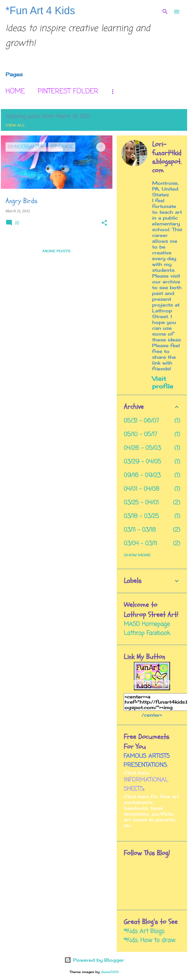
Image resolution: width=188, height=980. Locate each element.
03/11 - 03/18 (140, 530)
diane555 (110, 972)
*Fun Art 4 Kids (40, 11)
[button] (104, 223)
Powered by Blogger (94, 960)
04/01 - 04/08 (142, 489)
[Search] (165, 12)
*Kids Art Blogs (144, 931)
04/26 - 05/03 (142, 448)
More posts (57, 251)
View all (15, 125)
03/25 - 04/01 (141, 503)
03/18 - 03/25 (141, 516)
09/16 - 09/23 (142, 475)
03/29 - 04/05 (142, 462)
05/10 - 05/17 (140, 435)
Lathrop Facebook (147, 633)
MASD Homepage (147, 624)
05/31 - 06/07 (141, 421)
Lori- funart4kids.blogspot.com (167, 157)
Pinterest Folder (68, 92)
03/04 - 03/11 (140, 544)
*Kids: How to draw (149, 940)
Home (15, 92)
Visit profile (163, 382)
